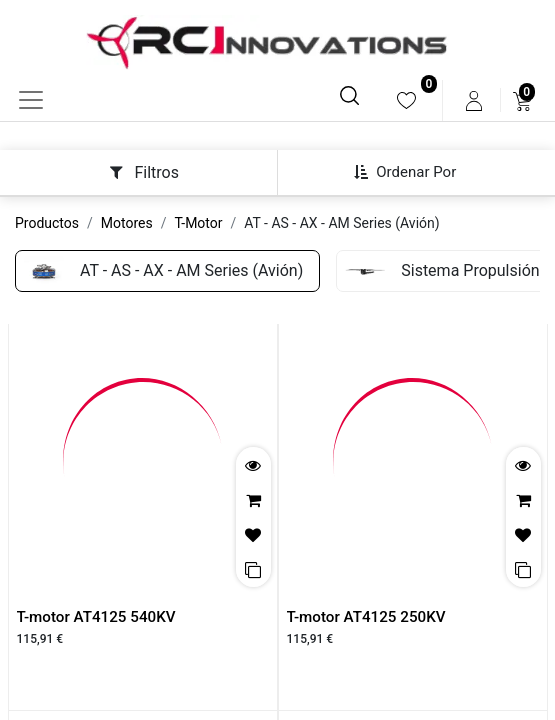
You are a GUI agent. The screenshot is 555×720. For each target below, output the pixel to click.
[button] (412, 172)
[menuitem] (406, 100)
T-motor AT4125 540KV (96, 617)
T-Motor (199, 223)
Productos (47, 223)
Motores (127, 223)
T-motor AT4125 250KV (366, 617)
